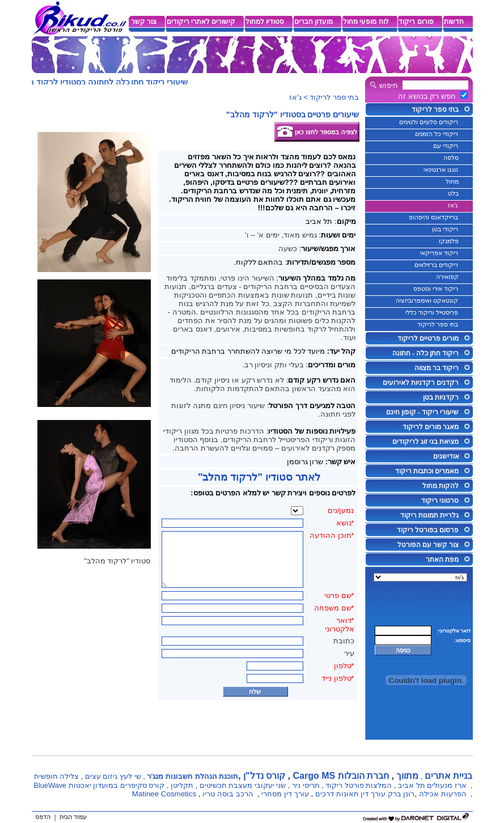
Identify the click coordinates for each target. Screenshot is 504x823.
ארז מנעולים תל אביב (432, 785)
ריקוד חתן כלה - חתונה (426, 353)
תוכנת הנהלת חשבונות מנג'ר (192, 776)
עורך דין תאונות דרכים (350, 794)
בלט (453, 193)
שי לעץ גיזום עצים (113, 776)
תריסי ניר (306, 785)
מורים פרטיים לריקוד (428, 338)
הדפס (43, 817)
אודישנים (446, 456)
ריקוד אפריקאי (439, 253)
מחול (452, 181)
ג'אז (453, 205)
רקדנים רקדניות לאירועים (421, 383)
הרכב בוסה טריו (228, 794)
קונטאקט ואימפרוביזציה (427, 300)
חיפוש (389, 85)
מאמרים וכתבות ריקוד (427, 471)
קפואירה (447, 277)
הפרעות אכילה (443, 794)
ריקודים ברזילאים (436, 265)
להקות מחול (441, 486)
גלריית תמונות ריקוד (429, 515)
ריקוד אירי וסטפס (436, 289)
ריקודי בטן (445, 229)
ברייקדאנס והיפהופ (433, 217)
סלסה (451, 158)
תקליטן (182, 785)
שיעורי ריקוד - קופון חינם (423, 412)
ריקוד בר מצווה (437, 368)
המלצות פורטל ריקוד (359, 785)
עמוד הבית (73, 817)
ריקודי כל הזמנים (437, 134)
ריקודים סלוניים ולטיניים (429, 122)
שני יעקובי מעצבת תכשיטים (243, 785)
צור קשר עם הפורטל (428, 545)
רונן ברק (401, 794)
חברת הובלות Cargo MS (341, 776)
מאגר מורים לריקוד (431, 427)
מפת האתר (442, 559)
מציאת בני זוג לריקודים (426, 442)
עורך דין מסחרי (285, 794)
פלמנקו (449, 241)
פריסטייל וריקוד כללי (432, 312)
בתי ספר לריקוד (435, 109)
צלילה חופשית (57, 776)
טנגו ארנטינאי (441, 169)
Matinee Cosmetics (164, 794)
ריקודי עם (446, 146)
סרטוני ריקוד (440, 500)
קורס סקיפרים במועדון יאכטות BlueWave (99, 785)
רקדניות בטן (441, 397)
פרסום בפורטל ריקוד (428, 530)
